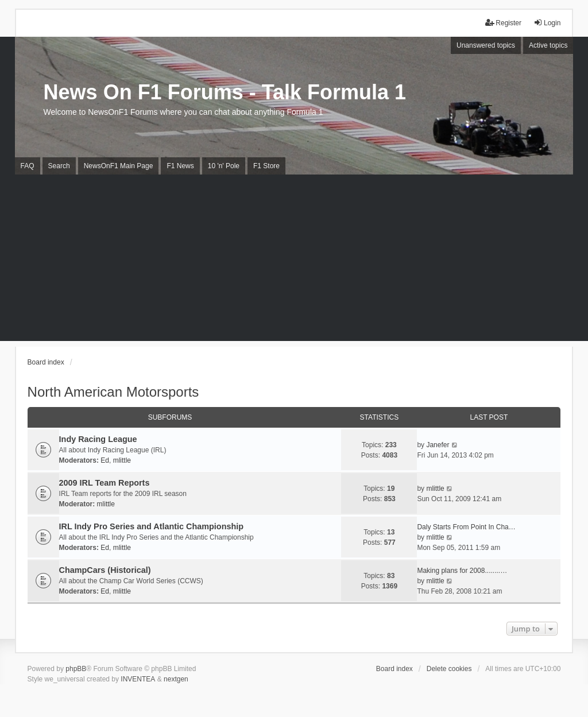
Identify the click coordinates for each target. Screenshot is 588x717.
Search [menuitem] (59, 166)
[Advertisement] (294, 261)
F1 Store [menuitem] (266, 166)
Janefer (438, 445)
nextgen (176, 679)
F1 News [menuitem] (180, 166)
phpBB (76, 669)
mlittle (122, 460)
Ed (105, 460)
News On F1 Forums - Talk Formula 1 (225, 92)
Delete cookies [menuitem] (449, 669)
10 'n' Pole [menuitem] (224, 166)
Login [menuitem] (547, 23)
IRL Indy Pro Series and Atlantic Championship (151, 526)
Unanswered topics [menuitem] (486, 45)
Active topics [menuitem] (548, 45)
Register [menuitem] (503, 23)
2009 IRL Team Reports (105, 483)
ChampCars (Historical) (105, 570)
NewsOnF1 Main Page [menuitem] (119, 166)
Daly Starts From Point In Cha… (466, 527)
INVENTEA (138, 679)
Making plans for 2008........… (462, 571)
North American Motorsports (113, 392)
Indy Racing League (98, 439)
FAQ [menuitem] (28, 166)
